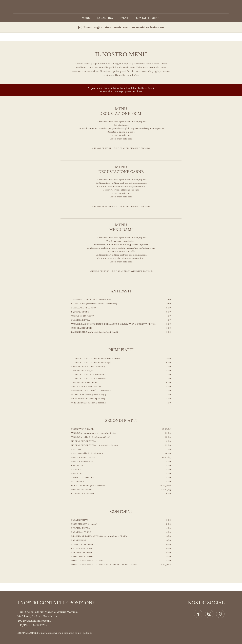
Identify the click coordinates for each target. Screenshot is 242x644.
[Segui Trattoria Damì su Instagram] (121, 27)
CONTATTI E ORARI (148, 18)
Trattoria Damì (146, 88)
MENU (86, 18)
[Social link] (198, 614)
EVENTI (125, 18)
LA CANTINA (105, 18)
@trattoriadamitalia (125, 88)
